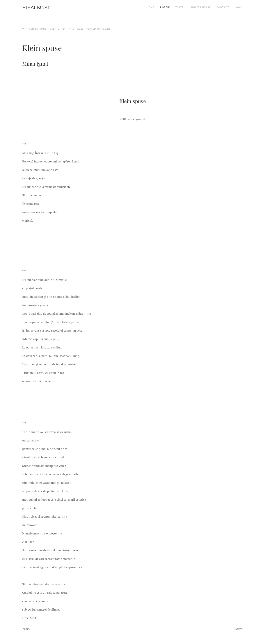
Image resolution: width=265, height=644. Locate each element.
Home (151, 7)
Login (239, 7)
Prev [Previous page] (26, 629)
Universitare (201, 7)
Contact (223, 7)
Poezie (165, 7)
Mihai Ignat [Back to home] (36, 7)
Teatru (181, 7)
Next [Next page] (239, 629)
